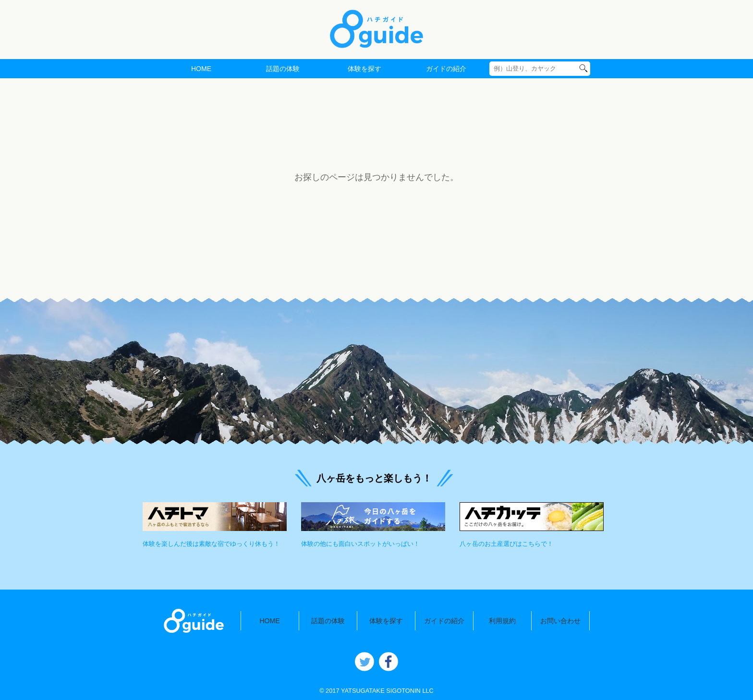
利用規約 (502, 621)
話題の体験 (283, 69)
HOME (201, 69)
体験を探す (364, 69)
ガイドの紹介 (446, 69)
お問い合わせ (560, 621)
